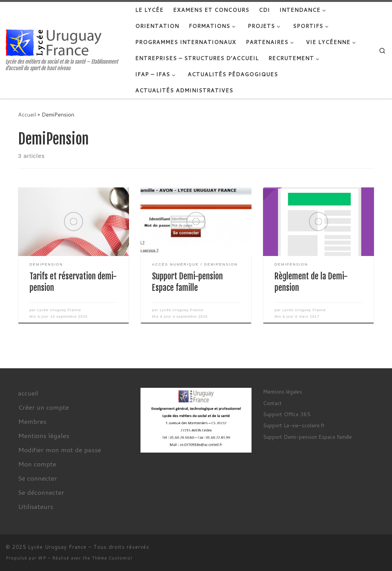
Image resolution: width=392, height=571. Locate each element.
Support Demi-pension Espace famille (307, 437)
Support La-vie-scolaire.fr (294, 425)
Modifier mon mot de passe (60, 450)
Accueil (27, 114)
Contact (272, 403)
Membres (32, 421)
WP (42, 558)
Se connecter (38, 478)
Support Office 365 (287, 414)
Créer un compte (43, 407)
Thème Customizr (112, 558)
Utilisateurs (36, 506)
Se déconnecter (41, 492)
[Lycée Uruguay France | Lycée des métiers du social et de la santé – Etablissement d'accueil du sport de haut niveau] (54, 42)
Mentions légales (44, 435)
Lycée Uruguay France (59, 310)
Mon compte (37, 464)
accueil (28, 393)
